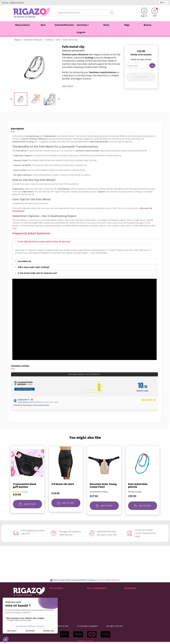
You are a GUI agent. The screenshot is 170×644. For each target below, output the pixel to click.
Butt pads (54, 595)
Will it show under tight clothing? (34, 267)
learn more (68, 86)
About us (91, 603)
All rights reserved (130, 626)
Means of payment (95, 600)
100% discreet (93, 592)
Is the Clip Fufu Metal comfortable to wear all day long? (44, 242)
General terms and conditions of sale (68, 626)
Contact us (92, 606)
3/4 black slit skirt (63, 484)
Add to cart (27, 504)
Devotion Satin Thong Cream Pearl (103, 485)
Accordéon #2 (24, 261)
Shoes (52, 592)
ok (152, 66)
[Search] (85, 13)
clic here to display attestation (108, 580)
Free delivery (93, 598)
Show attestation (25, 389)
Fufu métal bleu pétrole (138, 485)
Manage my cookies (85, 643)
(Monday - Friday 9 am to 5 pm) (138, 603)
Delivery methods (95, 595)
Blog (89, 609)
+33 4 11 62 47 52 (134, 600)
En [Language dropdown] (164, 3)
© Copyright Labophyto (103, 626)
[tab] (84, 242)
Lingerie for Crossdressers (61, 603)
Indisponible (141, 77)
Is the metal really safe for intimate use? (37, 273)
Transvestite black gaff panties (25, 485)
